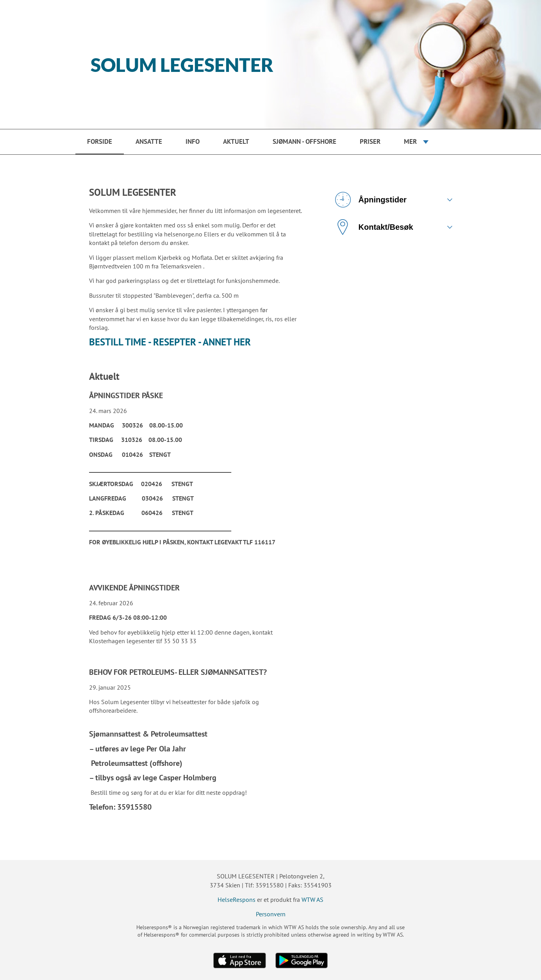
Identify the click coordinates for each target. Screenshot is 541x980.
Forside (100, 141)
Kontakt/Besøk (374, 227)
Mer (410, 141)
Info (193, 141)
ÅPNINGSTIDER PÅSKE (126, 395)
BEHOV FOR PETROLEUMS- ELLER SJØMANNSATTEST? (178, 672)
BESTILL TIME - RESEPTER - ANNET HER (170, 342)
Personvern (271, 914)
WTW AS (312, 900)
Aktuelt (236, 141)
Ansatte (149, 141)
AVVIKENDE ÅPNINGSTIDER (134, 588)
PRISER (370, 141)
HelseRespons (237, 900)
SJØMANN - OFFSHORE (304, 141)
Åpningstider (371, 200)
